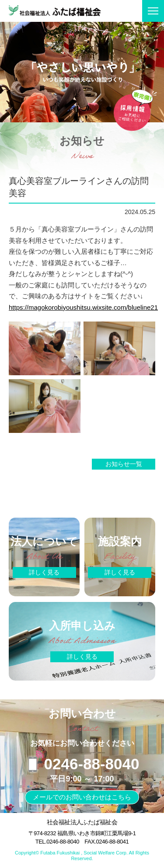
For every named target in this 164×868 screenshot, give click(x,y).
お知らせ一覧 (124, 464)
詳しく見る (44, 572)
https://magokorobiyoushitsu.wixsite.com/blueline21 (83, 307)
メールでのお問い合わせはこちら (82, 797)
